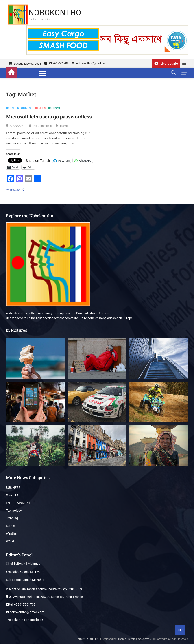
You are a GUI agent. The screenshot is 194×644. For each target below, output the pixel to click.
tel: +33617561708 (21, 605)
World (10, 541)
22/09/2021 (17, 126)
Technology (14, 511)
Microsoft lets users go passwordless (49, 117)
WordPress (144, 639)
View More (15, 190)
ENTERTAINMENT (22, 108)
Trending (12, 518)
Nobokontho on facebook (24, 620)
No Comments (43, 126)
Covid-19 (12, 495)
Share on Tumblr (38, 161)
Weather (12, 534)
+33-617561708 (56, 63)
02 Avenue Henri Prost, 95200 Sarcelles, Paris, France (44, 597)
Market (64, 126)
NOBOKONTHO (56, 13)
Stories (11, 526)
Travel (57, 108)
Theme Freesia (127, 639)
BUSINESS (13, 488)
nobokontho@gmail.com (89, 63)
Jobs (43, 108)
